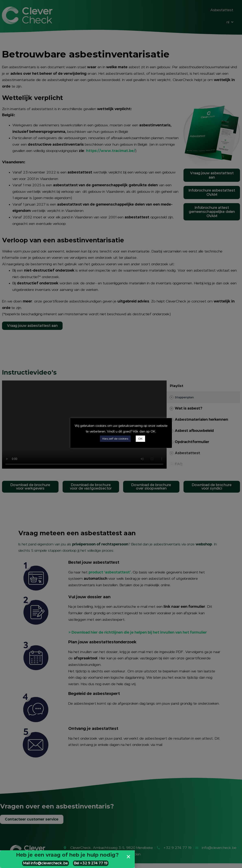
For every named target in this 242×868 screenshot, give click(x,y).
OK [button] (140, 439)
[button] (128, 857)
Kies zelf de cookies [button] (115, 439)
